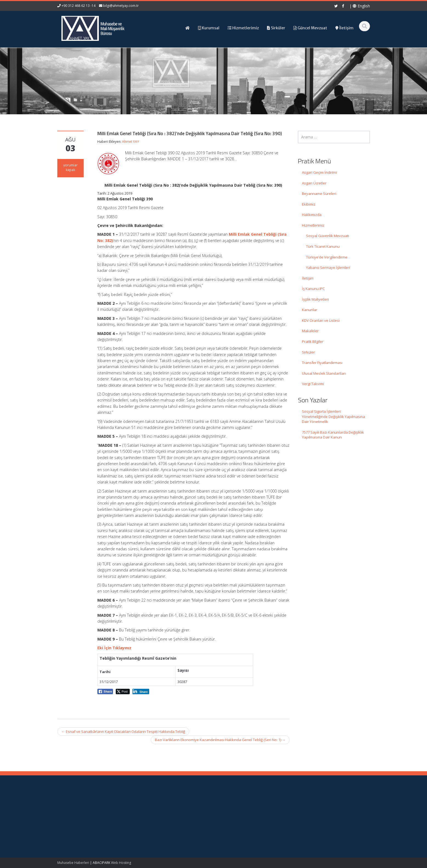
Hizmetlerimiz (313, 225)
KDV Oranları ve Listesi (321, 320)
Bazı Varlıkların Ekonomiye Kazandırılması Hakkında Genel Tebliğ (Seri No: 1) (220, 740)
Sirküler (308, 352)
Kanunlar (310, 310)
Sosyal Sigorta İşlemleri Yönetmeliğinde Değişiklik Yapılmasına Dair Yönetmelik (333, 416)
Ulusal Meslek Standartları (324, 373)
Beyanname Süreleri (319, 193)
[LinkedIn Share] (141, 691)
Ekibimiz (309, 204)
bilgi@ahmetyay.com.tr (121, 6)
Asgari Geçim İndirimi (319, 172)
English (361, 6)
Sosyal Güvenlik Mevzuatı (328, 236)
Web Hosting (121, 863)
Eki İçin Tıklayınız (114, 648)
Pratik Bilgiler (313, 341)
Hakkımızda (312, 215)
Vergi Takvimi (313, 384)
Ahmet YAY (131, 142)
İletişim (308, 278)
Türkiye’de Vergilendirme (327, 257)
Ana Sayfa (233, 806)
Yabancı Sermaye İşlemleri (328, 267)
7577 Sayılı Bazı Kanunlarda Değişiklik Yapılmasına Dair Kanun (333, 435)
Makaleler (310, 331)
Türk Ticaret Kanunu (323, 246)
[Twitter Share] (123, 691)
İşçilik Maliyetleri (315, 299)
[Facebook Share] (105, 691)
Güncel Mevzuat (238, 821)
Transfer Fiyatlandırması (322, 363)
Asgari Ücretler (314, 183)
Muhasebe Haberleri (73, 863)
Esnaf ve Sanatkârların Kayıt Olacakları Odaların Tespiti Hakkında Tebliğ (123, 732)
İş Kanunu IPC (313, 289)
